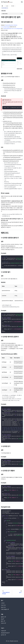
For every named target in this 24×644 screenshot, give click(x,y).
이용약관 (3, 631)
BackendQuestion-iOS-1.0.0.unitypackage (13, 29)
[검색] (22, 2)
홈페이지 (3, 617)
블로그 (3, 621)
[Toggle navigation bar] (2, 2)
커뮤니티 (3, 623)
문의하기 (3, 635)
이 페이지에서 (5, 14)
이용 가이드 (3, 605)
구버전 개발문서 (5, 609)
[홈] (2, 6)
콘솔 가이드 (3, 607)
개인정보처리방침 (5, 633)
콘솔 (2, 619)
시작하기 (3, 603)
